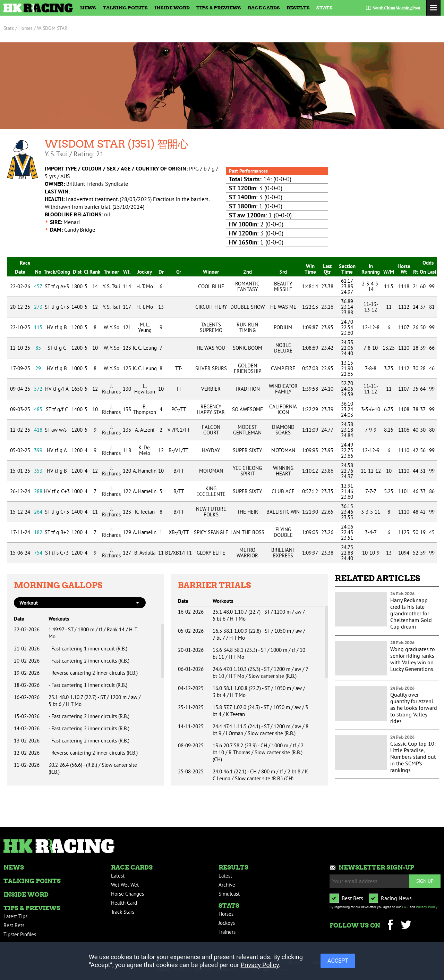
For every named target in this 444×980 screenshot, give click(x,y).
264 (38, 512)
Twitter (406, 926)
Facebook (390, 926)
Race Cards (264, 8)
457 (38, 286)
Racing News (396, 898)
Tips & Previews (219, 8)
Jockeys (227, 923)
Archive (227, 885)
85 (38, 348)
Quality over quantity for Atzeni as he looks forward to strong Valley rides (414, 708)
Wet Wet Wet (125, 885)
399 (38, 450)
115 (38, 327)
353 (38, 471)
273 (38, 307)
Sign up (425, 881)
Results (298, 8)
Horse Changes (127, 894)
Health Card (124, 903)
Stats (325, 8)
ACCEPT (338, 961)
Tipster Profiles (20, 934)
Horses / (27, 28)
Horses (226, 914)
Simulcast (229, 894)
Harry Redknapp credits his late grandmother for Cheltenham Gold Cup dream (411, 613)
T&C (405, 907)
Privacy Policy (427, 907)
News (88, 8)
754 (38, 553)
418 (38, 430)
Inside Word (172, 8)
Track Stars (123, 912)
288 (38, 491)
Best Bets (14, 925)
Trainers (227, 932)
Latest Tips (15, 916)
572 (38, 389)
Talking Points (125, 8)
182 (38, 532)
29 (38, 368)
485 (38, 409)
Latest (118, 876)
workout (29, 603)
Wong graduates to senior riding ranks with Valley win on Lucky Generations (413, 659)
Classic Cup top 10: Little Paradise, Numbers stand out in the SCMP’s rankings (413, 757)
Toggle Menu (433, 8)
